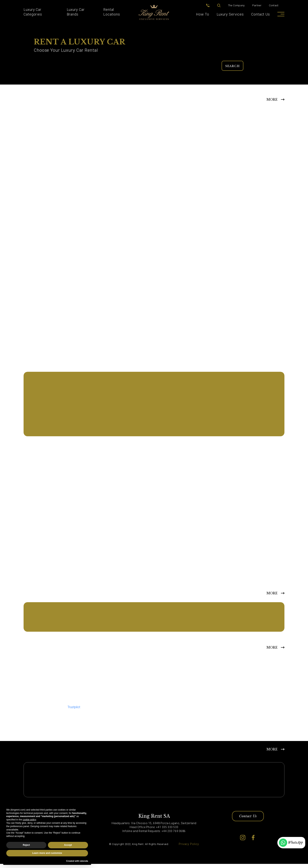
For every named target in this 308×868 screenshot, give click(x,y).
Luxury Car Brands (76, 12)
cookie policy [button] (29, 820)
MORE (272, 99)
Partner (257, 3)
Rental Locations (112, 12)
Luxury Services (230, 14)
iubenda (84, 861)
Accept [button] (68, 845)
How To (203, 14)
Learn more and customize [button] (47, 853)
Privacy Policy (189, 848)
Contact (274, 3)
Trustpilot (74, 710)
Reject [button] (26, 845)
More (272, 650)
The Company (236, 3)
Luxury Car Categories (33, 12)
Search (233, 65)
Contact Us (261, 14)
